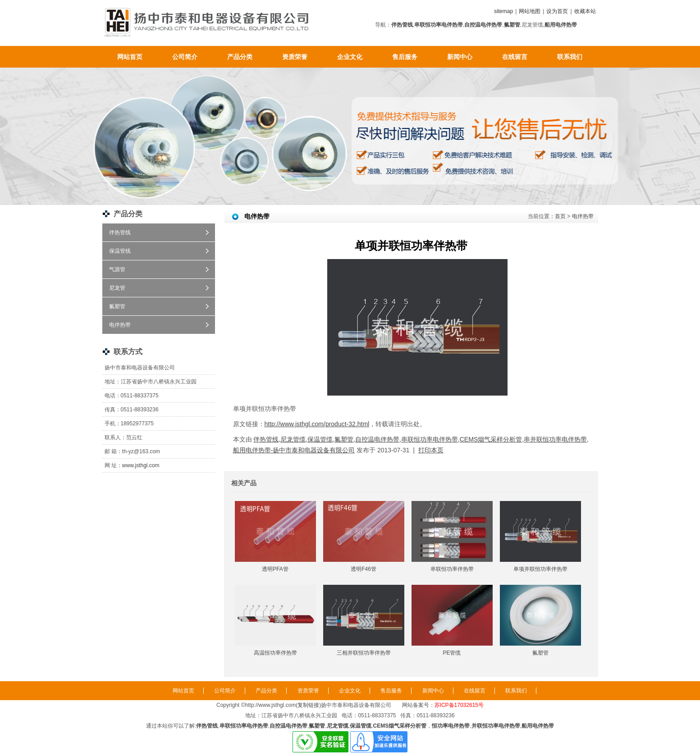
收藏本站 (585, 11)
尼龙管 (117, 288)
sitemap (503, 11)
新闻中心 (460, 57)
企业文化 (350, 57)
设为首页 (557, 11)
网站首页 (130, 57)
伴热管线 (120, 232)
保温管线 (120, 251)
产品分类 (240, 57)
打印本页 (431, 450)
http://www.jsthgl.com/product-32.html (317, 424)
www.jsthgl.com (141, 465)
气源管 (117, 269)
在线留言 (515, 57)
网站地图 (530, 11)
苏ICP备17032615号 (459, 705)
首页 (560, 216)
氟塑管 (117, 306)
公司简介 (185, 57)
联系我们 (570, 57)
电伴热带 (120, 325)
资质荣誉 (295, 57)
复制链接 (308, 705)
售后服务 (405, 57)
